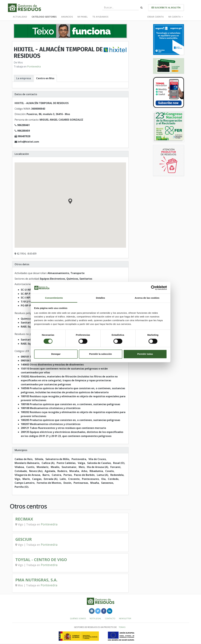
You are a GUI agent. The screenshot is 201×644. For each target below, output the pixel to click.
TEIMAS (122, 627)
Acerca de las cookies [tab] (147, 298)
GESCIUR (24, 539)
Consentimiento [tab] (54, 298)
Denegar (56, 354)
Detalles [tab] (100, 298)
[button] (70, 202)
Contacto (110, 618)
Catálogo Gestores (44, 17)
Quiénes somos (78, 618)
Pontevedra (34, 66)
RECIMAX (24, 519)
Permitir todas (145, 354)
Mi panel (83, 17)
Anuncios (67, 17)
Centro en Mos (45, 78)
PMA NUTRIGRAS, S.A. (36, 580)
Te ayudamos (100, 17)
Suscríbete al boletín (166, 8)
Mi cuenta (176, 17)
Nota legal (95, 618)
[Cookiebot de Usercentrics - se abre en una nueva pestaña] (153, 288)
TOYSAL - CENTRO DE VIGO (41, 560)
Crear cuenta (155, 17)
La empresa (24, 78)
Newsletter (125, 618)
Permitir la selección (101, 354)
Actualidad (20, 17)
